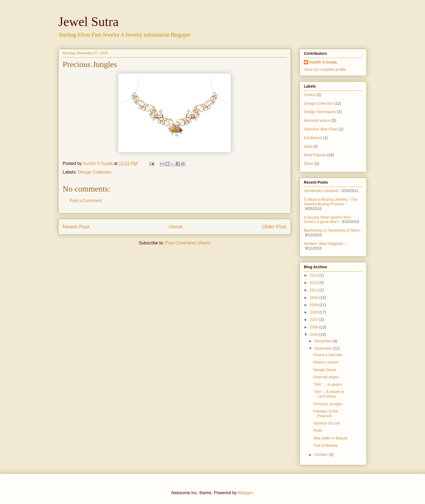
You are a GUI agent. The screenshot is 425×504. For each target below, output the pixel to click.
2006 (315, 327)
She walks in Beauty (330, 438)
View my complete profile (325, 69)
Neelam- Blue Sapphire (323, 244)
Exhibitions (313, 138)
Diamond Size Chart (321, 129)
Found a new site (328, 355)
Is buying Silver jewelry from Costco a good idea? (327, 220)
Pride (318, 430)
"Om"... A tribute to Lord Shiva (329, 394)
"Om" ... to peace (328, 384)
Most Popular (315, 155)
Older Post (274, 227)
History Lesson (326, 362)
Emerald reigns (326, 377)
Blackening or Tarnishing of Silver (332, 230)
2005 (315, 334)
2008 (315, 312)
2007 (315, 320)
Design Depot (325, 370)
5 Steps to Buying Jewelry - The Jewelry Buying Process (331, 202)
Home (176, 227)
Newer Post (76, 227)
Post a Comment (86, 201)
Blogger (245, 493)
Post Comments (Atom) (188, 243)
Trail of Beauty (326, 445)
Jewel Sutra (88, 22)
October (321, 455)
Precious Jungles (328, 404)
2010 (315, 298)
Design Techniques (320, 112)
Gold (308, 146)
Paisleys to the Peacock (326, 414)
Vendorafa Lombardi (321, 191)
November (323, 348)
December (323, 341)
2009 (315, 305)
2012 (315, 283)
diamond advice (317, 120)
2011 (315, 290)
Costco (310, 95)
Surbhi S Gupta (323, 62)
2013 (315, 275)
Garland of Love (327, 423)
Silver (309, 164)
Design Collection (95, 172)
